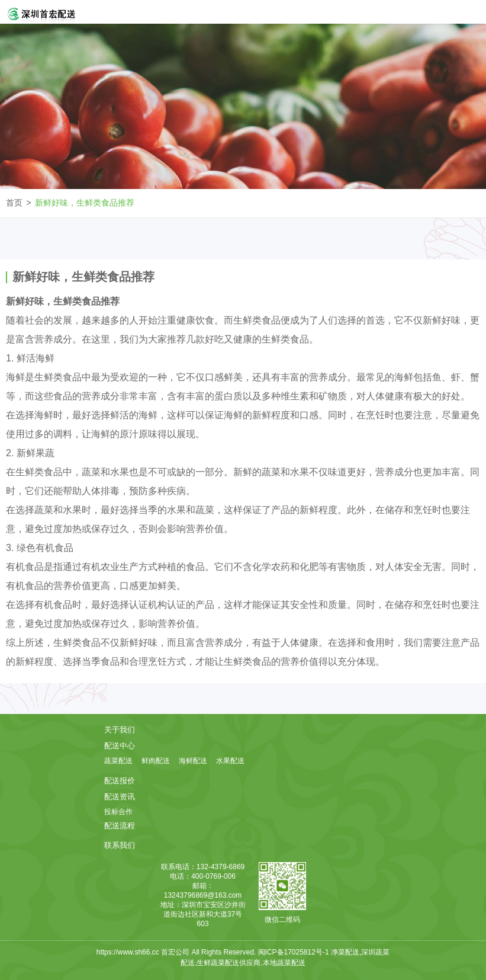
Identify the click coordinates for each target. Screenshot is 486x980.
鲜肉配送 (156, 761)
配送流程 (120, 826)
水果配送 (230, 761)
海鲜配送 (193, 761)
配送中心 (120, 746)
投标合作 (118, 812)
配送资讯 (120, 797)
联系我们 (120, 845)
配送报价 (120, 781)
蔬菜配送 (118, 761)
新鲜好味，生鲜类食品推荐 (85, 203)
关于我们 (120, 730)
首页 (14, 203)
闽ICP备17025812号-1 (295, 952)
